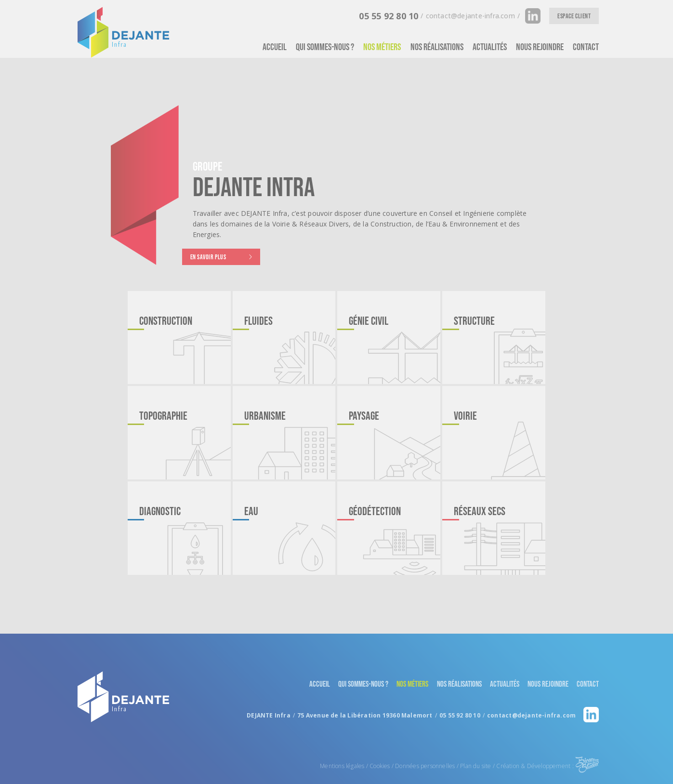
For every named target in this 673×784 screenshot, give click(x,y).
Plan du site (476, 747)
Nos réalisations (437, 47)
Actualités (490, 47)
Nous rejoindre (540, 47)
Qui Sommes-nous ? (325, 47)
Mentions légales (342, 747)
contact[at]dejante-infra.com (468, 16)
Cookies (380, 747)
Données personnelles (425, 747)
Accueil (275, 47)
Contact (586, 47)
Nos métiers (382, 47)
